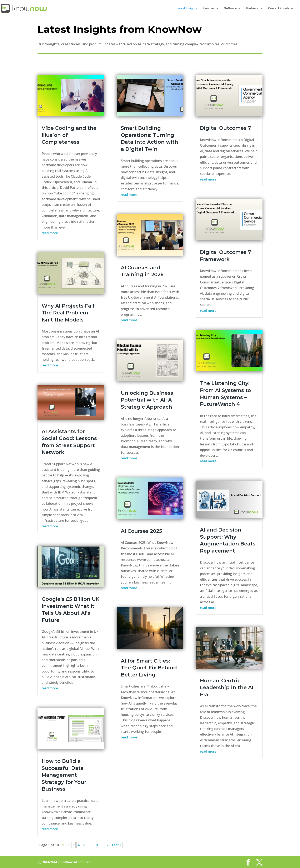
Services (209, 8)
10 (96, 845)
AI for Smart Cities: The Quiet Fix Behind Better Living (149, 668)
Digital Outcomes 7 (226, 128)
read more (50, 233)
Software (230, 8)
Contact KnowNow (281, 8)
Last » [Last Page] (117, 845)
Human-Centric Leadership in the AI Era (227, 687)
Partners (252, 8)
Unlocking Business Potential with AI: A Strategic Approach (147, 400)
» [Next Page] (108, 845)
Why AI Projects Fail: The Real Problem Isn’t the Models (69, 313)
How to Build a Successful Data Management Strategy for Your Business (64, 775)
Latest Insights (187, 8)
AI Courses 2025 (141, 531)
